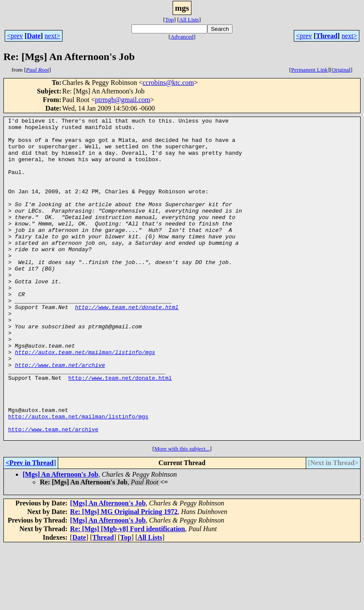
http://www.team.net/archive (60, 415)
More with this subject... (182, 513)
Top (169, 20)
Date (34, 36)
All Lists (189, 20)
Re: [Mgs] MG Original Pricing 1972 (124, 576)
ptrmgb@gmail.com (123, 100)
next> (52, 36)
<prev (15, 36)
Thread (327, 36)
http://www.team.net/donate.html (127, 346)
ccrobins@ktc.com (168, 83)
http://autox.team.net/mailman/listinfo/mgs (85, 400)
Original (341, 70)
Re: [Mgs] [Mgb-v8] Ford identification (128, 593)
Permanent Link (310, 70)
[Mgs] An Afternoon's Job (60, 539)
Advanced (182, 37)
